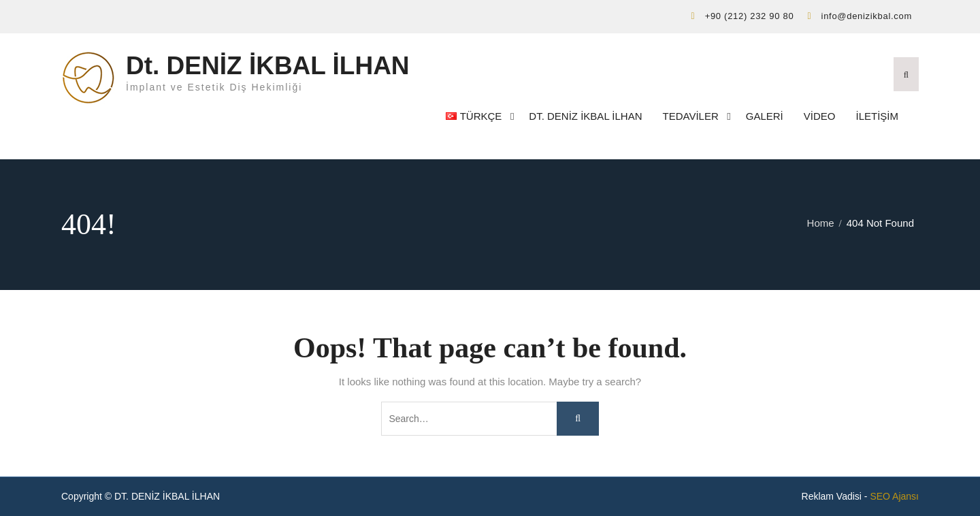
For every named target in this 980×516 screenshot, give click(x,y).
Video (820, 116)
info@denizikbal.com (867, 16)
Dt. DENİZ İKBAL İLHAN (268, 66)
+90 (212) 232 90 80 (750, 16)
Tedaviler (691, 116)
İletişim (877, 116)
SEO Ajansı (894, 496)
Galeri (765, 116)
